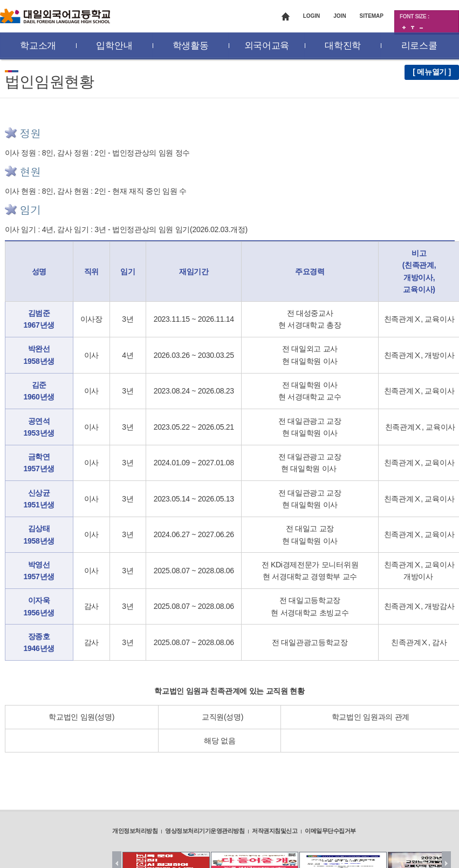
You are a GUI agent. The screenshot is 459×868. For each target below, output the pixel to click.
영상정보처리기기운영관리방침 (205, 831)
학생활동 (191, 46)
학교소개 (38, 46)
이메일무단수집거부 (330, 831)
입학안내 (114, 46)
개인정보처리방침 (135, 831)
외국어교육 (267, 46)
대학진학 (343, 46)
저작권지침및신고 (275, 831)
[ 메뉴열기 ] (432, 72)
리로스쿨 (419, 46)
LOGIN (312, 16)
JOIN (340, 16)
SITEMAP (372, 16)
